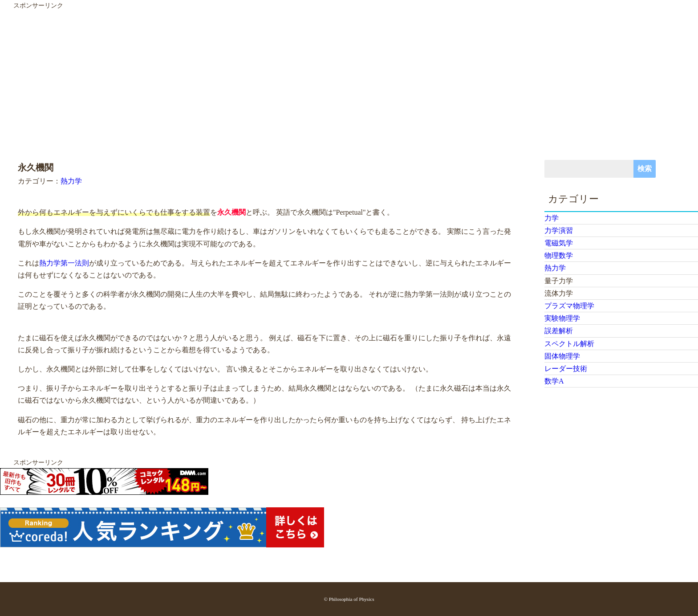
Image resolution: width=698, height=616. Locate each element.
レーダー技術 (566, 369)
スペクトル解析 (569, 344)
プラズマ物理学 (569, 306)
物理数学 (559, 255)
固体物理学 (562, 356)
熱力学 (71, 181)
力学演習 (559, 230)
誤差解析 (559, 331)
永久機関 (231, 212)
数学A (554, 381)
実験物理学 (562, 318)
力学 (552, 218)
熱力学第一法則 (64, 263)
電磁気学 (559, 243)
